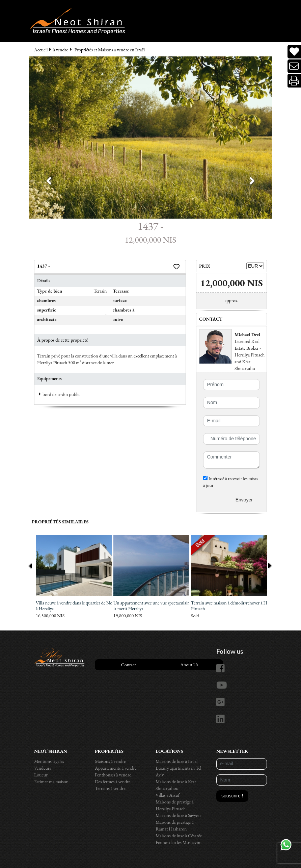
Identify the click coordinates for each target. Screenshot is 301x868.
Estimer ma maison (51, 782)
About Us (189, 665)
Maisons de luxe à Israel (176, 761)
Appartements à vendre (116, 768)
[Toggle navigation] (13, 6)
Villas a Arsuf (168, 795)
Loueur (41, 775)
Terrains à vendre (110, 788)
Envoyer (244, 500)
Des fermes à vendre (113, 782)
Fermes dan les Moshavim (179, 842)
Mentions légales (49, 761)
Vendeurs (43, 768)
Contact (129, 665)
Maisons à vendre (110, 761)
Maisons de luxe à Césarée (179, 836)
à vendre (60, 50)
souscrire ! (232, 796)
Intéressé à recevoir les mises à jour (231, 482)
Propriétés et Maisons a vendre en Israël (110, 50)
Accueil (41, 50)
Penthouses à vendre (113, 775)
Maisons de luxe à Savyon (178, 815)
